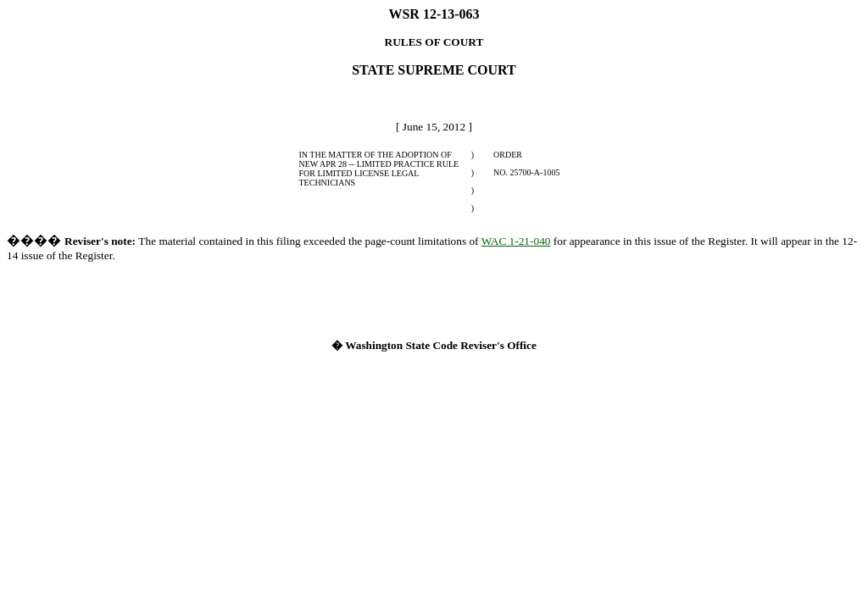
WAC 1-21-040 (516, 241)
